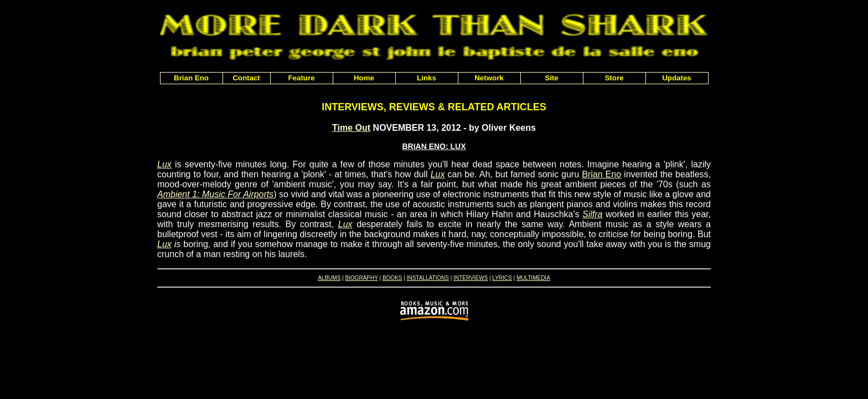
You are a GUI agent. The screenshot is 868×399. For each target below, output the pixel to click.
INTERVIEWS (471, 278)
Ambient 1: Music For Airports (215, 194)
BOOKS (392, 278)
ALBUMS (329, 278)
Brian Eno (601, 174)
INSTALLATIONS (428, 278)
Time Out (351, 128)
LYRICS (502, 278)
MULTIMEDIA (533, 278)
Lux (164, 164)
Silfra (592, 214)
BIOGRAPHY (361, 278)
